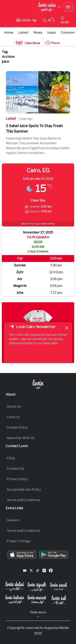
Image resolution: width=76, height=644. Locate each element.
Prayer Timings (18, 541)
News (38, 33)
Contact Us (15, 469)
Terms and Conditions (23, 500)
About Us (14, 407)
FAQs (11, 458)
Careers (13, 520)
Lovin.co (13, 417)
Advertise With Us (21, 438)
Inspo (52, 33)
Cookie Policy (17, 427)
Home (9, 33)
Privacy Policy (17, 479)
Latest (23, 33)
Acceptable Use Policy (24, 490)
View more (38, 614)
